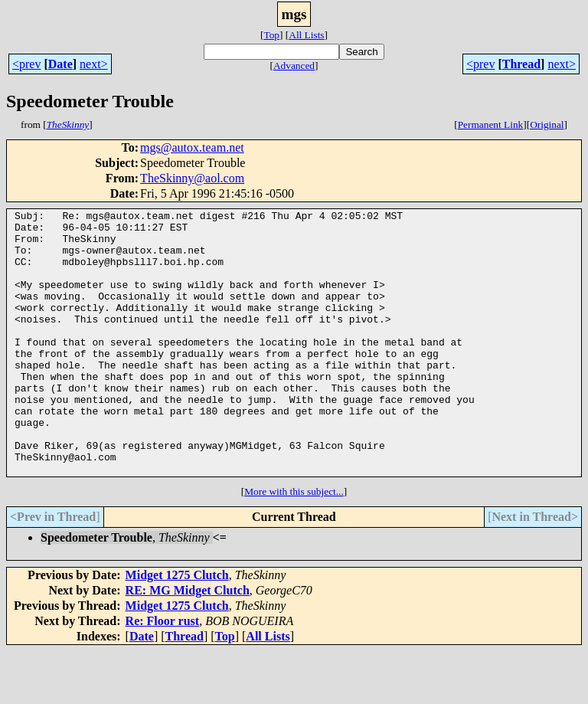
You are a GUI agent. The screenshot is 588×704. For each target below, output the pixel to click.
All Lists (306, 35)
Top (271, 35)
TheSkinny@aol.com (192, 178)
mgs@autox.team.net (192, 147)
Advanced (294, 65)
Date (60, 64)
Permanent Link (491, 124)
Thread (521, 64)
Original (547, 124)
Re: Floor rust (163, 674)
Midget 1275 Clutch (177, 628)
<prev (26, 64)
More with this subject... (294, 544)
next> (94, 64)
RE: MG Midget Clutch (188, 643)
